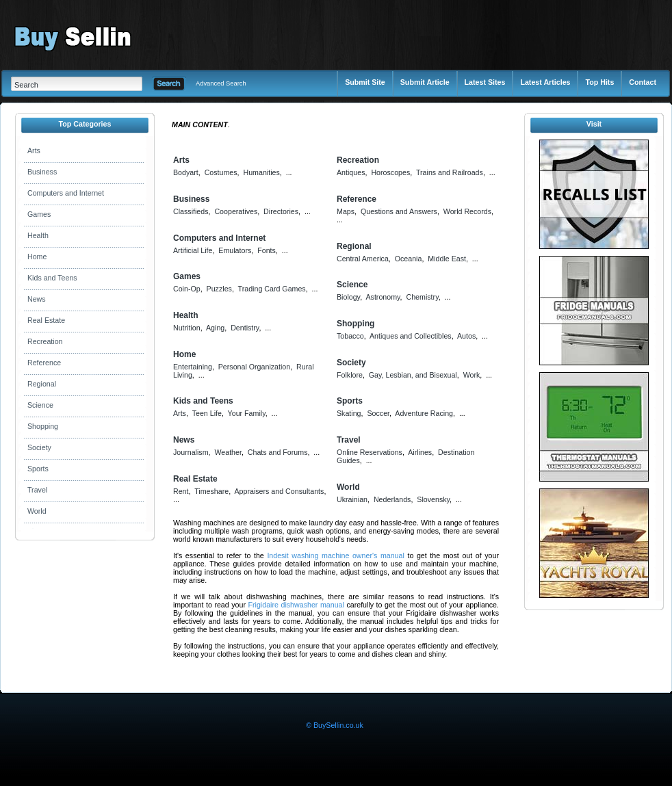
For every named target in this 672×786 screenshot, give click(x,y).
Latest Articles (545, 82)
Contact (643, 82)
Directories (281, 211)
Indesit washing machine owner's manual (335, 555)
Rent (181, 491)
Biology (348, 297)
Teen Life (207, 413)
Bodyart (186, 172)
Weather (228, 452)
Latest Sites (485, 82)
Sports (38, 469)
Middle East (447, 259)
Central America (363, 259)
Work (472, 375)
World (37, 511)
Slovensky (433, 499)
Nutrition (187, 328)
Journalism (191, 452)
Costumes (221, 172)
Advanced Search (221, 83)
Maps (346, 211)
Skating (349, 413)
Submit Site (365, 82)
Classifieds (191, 211)
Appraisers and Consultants (279, 491)
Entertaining (193, 367)
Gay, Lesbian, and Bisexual (413, 375)
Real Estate (46, 320)
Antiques (351, 172)
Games (39, 214)
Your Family (247, 413)
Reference (44, 363)
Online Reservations (370, 452)
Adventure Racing (424, 413)
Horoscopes (390, 172)
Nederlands (392, 499)
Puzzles (219, 289)
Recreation (45, 341)
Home (37, 257)
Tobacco (350, 336)
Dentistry (245, 328)
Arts (34, 150)
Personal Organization (254, 367)
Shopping (43, 426)
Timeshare (211, 491)
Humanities (261, 172)
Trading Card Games (272, 289)
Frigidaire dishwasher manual (296, 605)
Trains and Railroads (450, 172)
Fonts (267, 250)
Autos (466, 336)
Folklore (350, 375)
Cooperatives (236, 211)
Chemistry (423, 297)
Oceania (409, 259)
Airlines (420, 452)
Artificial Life (193, 250)
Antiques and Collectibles (411, 336)
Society (39, 447)
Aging (215, 328)
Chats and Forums (278, 452)
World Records (467, 211)
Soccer (378, 413)
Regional (42, 384)
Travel (37, 490)
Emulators (235, 250)
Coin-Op (187, 289)
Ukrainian (352, 499)
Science (40, 405)
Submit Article (425, 82)
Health (38, 235)
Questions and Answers (399, 211)
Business (42, 172)
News (37, 299)
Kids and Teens (52, 278)
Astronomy (383, 297)
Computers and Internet (66, 193)
